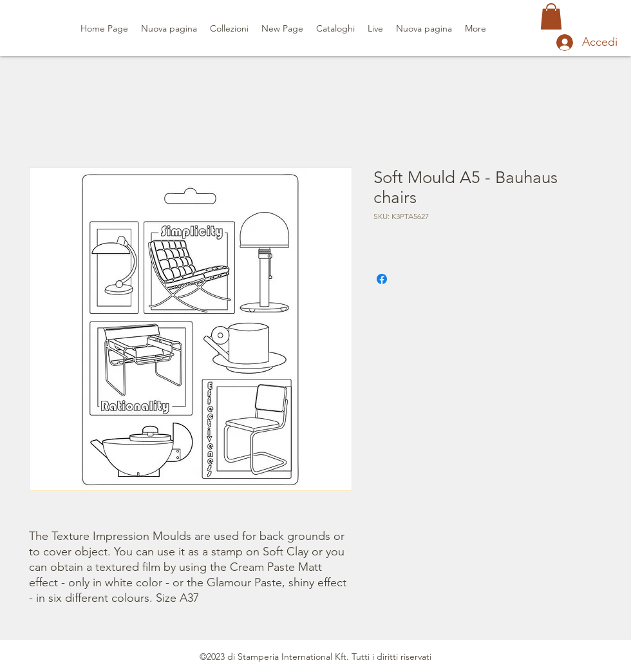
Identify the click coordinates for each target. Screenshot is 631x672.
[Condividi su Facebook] (382, 279)
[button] (551, 16)
